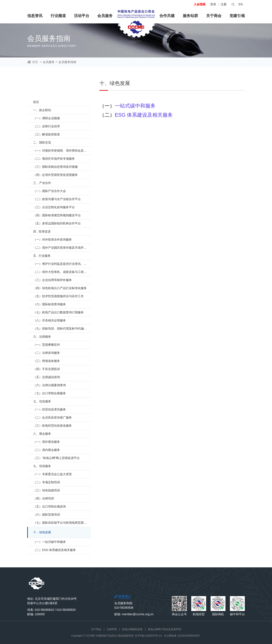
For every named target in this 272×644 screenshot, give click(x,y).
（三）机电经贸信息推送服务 (52, 426)
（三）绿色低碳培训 (47, 490)
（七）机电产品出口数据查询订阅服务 (58, 312)
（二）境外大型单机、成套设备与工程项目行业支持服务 (62, 272)
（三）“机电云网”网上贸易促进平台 (56, 458)
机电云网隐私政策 (132, 629)
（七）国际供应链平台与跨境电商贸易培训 (61, 523)
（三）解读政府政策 (47, 134)
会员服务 (105, 16)
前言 (36, 102)
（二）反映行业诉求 (47, 126)
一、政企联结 (42, 110)
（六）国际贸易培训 (47, 515)
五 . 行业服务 (42, 256)
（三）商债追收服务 (47, 361)
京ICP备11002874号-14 (148, 636)
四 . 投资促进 (42, 231)
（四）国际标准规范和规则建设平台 (57, 215)
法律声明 (112, 629)
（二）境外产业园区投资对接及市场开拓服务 (62, 248)
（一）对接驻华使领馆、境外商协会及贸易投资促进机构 (62, 151)
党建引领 (237, 16)
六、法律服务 (42, 337)
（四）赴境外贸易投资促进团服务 (55, 175)
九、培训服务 (42, 466)
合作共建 (167, 16)
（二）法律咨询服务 (47, 353)
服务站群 (190, 16)
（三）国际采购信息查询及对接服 (55, 167)
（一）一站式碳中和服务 (50, 542)
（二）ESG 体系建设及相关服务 (55, 550)
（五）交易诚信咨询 (47, 377)
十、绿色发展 (42, 532)
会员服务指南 (67, 62)
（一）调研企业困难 (47, 118)
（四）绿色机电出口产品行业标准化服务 (60, 288)
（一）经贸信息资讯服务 (50, 409)
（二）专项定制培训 (47, 482)
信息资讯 (35, 16)
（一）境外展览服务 (47, 442)
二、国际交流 (42, 142)
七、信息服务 (42, 401)
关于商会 (214, 16)
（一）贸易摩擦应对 (47, 345)
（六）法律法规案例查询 (50, 385)
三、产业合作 (42, 183)
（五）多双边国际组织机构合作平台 (57, 223)
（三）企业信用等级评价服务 (52, 280)
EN (241, 4)
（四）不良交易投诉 (47, 369)
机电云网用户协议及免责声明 (164, 629)
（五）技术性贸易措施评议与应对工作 (58, 296)
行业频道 (58, 16)
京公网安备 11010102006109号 (182, 636)
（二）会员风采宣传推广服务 (52, 417)
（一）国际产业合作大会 (50, 191)
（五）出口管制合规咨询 (50, 506)
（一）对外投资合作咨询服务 (52, 240)
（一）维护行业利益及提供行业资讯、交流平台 (62, 264)
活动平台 (82, 16)
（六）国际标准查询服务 (50, 304)
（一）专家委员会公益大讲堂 (52, 474)
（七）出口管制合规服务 (50, 393)
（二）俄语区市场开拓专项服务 (54, 159)
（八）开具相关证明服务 (50, 320)
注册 (224, 4)
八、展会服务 (42, 434)
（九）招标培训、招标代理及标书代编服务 (61, 328)
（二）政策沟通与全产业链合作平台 (57, 199)
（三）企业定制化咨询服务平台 (54, 207)
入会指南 (200, 4)
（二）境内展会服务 (47, 450)
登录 (213, 4)
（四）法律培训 (44, 498)
